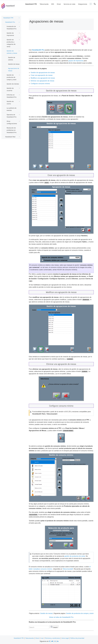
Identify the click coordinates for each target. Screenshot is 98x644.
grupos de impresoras (76, 61)
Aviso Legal (65, 638)
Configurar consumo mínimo (40, 84)
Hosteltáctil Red (10, 137)
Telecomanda (44, 4)
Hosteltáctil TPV (31, 4)
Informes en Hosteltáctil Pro (12, 96)
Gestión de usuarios (10, 89)
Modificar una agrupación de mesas (43, 78)
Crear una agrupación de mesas (42, 75)
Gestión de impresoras (10, 34)
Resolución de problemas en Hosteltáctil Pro (12, 130)
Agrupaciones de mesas (14, 69)
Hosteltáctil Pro (10, 22)
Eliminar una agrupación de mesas (42, 81)
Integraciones (83, 4)
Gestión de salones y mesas (12, 52)
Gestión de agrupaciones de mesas (43, 73)
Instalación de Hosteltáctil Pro (12, 28)
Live (42, 638)
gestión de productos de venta (75, 556)
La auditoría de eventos (12, 109)
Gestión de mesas (14, 64)
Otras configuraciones (12, 122)
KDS (53, 4)
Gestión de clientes (13, 84)
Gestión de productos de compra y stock (11, 77)
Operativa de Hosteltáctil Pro (12, 116)
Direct (59, 4)
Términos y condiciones (52, 638)
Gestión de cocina (10, 103)
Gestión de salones (12, 59)
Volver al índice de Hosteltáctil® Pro (61, 617)
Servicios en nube (69, 4)
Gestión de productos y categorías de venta (11, 43)
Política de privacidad (77, 638)
